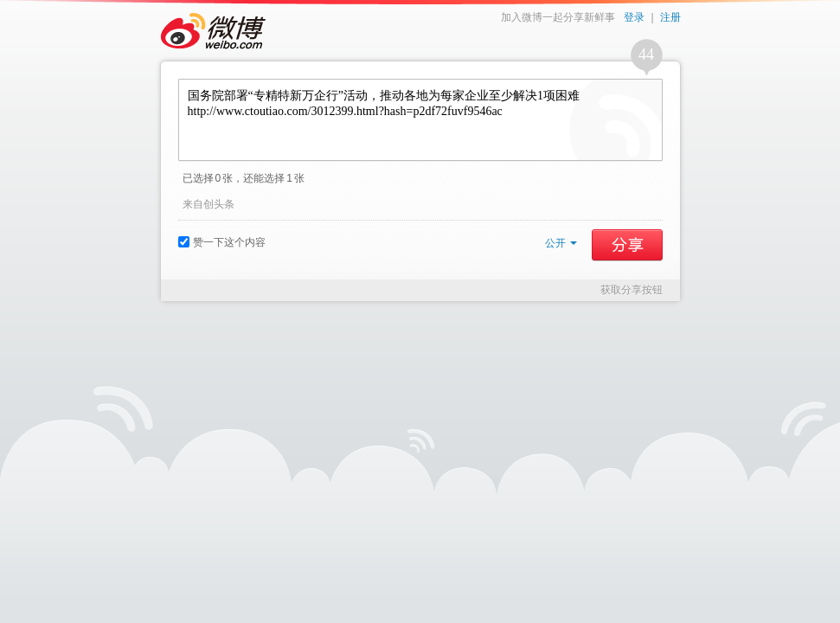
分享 (627, 245)
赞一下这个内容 (222, 242)
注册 (670, 17)
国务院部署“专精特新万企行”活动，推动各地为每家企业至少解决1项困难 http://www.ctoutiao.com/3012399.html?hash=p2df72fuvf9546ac (420, 120)
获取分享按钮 (632, 290)
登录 (634, 17)
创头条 (219, 204)
